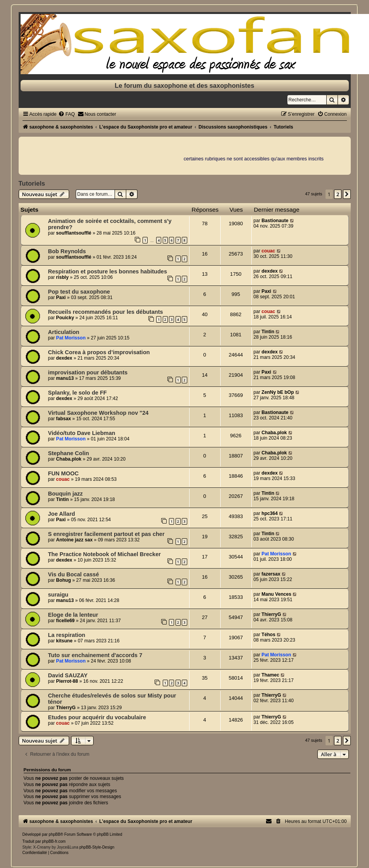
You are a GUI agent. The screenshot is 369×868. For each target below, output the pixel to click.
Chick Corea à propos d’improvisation (99, 352)
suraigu (58, 595)
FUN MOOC (64, 473)
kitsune (64, 641)
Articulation (64, 332)
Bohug (63, 580)
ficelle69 (65, 621)
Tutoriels (32, 183)
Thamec (270, 675)
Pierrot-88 (67, 681)
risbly (62, 277)
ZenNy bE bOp (278, 392)
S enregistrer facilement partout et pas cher (106, 534)
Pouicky (65, 318)
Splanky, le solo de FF (77, 393)
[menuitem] (66, 114)
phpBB (54, 834)
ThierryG (271, 614)
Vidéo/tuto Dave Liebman (82, 433)
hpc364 (270, 513)
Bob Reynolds (67, 251)
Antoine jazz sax (74, 540)
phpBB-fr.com (54, 841)
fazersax (271, 574)
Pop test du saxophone (79, 292)
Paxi (61, 297)
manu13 (65, 378)
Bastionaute (275, 221)
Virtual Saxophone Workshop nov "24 (98, 413)
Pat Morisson (71, 338)
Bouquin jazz (66, 494)
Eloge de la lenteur (73, 615)
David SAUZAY (68, 675)
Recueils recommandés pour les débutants (106, 312)
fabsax (63, 419)
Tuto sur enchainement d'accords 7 (95, 655)
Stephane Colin (69, 453)
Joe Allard (62, 514)
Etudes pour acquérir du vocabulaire (97, 717)
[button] (347, 194)
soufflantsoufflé (74, 233)
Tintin (268, 332)
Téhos (268, 635)
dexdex (270, 271)
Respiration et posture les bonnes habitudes (108, 271)
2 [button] (338, 194)
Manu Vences (276, 594)
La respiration (67, 635)
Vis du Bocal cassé (74, 574)
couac (268, 251)
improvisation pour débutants (88, 372)
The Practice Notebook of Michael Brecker (104, 554)
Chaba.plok (274, 433)
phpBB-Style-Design (97, 847)
